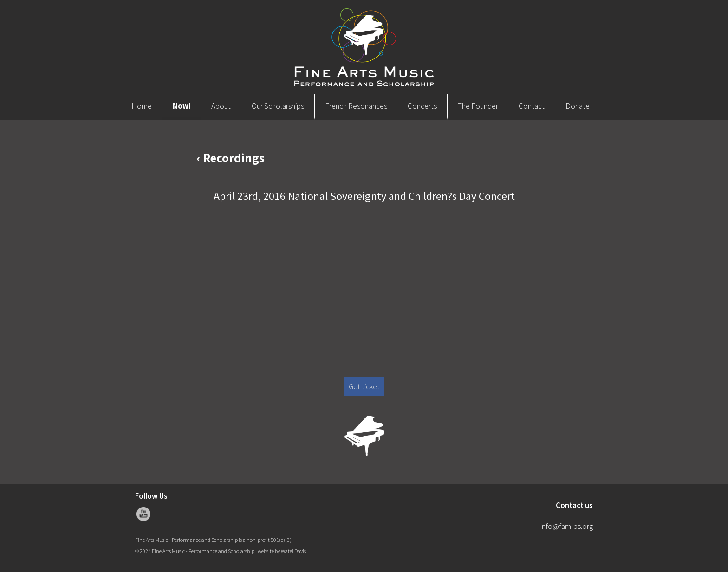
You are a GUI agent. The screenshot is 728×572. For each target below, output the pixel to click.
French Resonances (356, 106)
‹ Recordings (231, 158)
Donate (578, 106)
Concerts (422, 106)
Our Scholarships (278, 106)
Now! (182, 106)
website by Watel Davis (282, 551)
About (221, 106)
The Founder (478, 106)
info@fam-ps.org (567, 526)
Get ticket (364, 386)
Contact (532, 106)
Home (142, 106)
